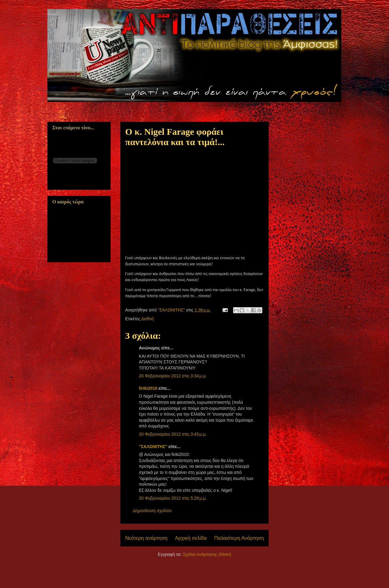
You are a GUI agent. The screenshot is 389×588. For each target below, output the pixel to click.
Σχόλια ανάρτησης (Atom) (207, 554)
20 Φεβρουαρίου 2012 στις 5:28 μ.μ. (173, 498)
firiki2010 (148, 388)
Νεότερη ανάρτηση (146, 538)
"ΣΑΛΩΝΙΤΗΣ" (153, 447)
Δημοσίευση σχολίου (152, 511)
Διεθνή (148, 319)
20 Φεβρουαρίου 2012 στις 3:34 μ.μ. (173, 376)
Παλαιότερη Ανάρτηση (239, 538)
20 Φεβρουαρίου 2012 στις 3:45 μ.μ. (173, 434)
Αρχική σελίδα (191, 538)
